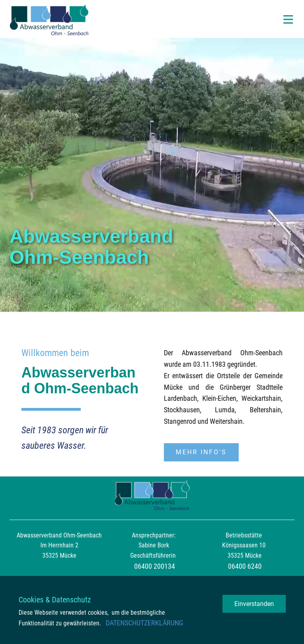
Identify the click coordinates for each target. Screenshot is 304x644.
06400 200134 (155, 566)
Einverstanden (254, 604)
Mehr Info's (201, 452)
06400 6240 (245, 566)
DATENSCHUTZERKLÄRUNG (144, 623)
